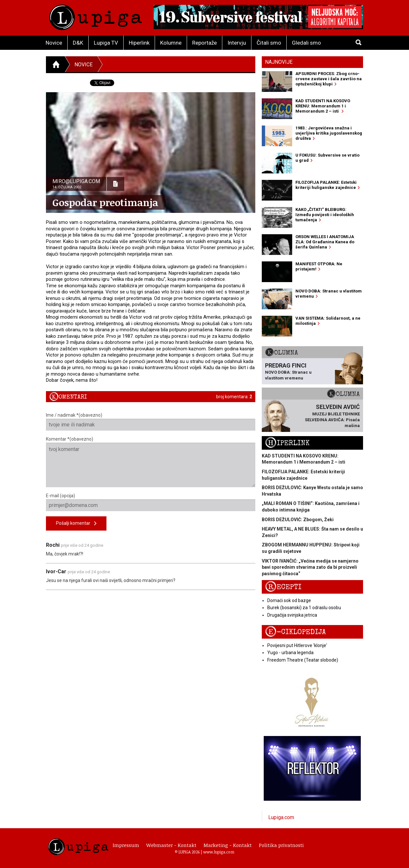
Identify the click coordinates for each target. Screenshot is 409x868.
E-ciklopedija (295, 632)
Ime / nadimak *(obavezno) (151, 422)
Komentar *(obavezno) (151, 462)
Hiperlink (139, 43)
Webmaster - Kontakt (171, 845)
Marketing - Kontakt (228, 845)
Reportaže (204, 43)
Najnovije (279, 62)
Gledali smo (306, 43)
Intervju (237, 43)
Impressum (126, 845)
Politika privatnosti (281, 845)
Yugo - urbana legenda (290, 653)
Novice (54, 43)
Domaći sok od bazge (289, 600)
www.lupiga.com (219, 852)
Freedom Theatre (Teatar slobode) (303, 660)
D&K (78, 43)
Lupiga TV (106, 43)
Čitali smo (269, 43)
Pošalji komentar (76, 524)
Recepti (283, 587)
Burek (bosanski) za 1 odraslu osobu (304, 608)
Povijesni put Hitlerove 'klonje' (297, 645)
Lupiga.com (281, 817)
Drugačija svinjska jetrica (292, 615)
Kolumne (171, 43)
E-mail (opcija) (151, 502)
